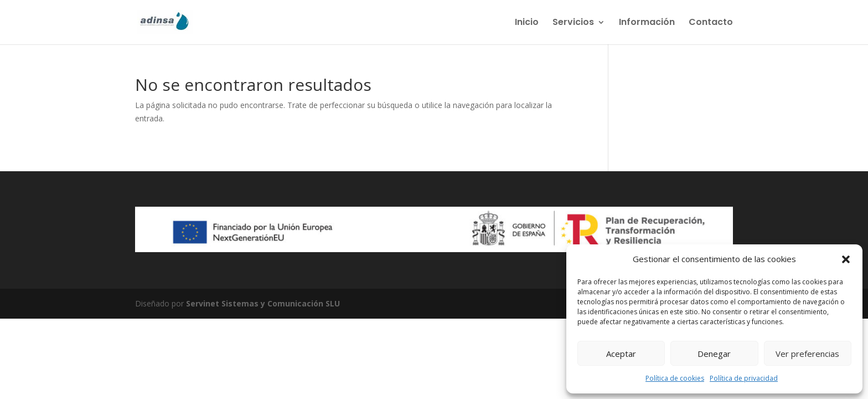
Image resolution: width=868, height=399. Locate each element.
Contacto (711, 23)
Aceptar (621, 354)
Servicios (573, 23)
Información (647, 23)
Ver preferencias (807, 354)
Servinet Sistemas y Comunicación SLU (263, 303)
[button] (846, 259)
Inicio (527, 23)
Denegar (714, 354)
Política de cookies (675, 378)
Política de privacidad (744, 378)
